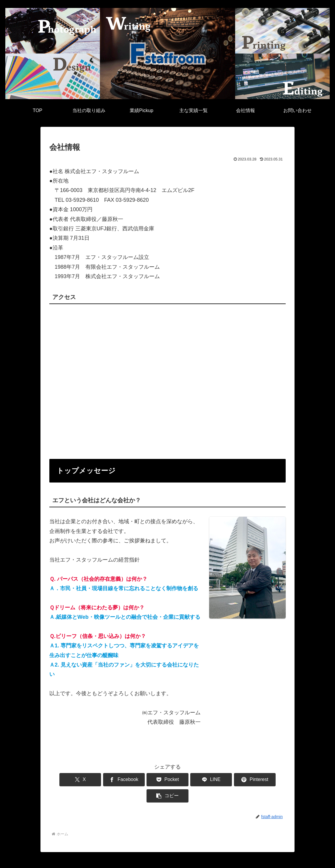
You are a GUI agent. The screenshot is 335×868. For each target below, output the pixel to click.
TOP (12, 859)
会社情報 (125, 859)
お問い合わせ (199, 859)
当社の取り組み (38, 859)
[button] (267, 780)
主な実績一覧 (98, 859)
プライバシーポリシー (160, 859)
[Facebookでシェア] (108, 780)
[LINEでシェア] (187, 780)
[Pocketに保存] (148, 780)
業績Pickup (69, 859)
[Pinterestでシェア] (227, 780)
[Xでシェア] (68, 780)
